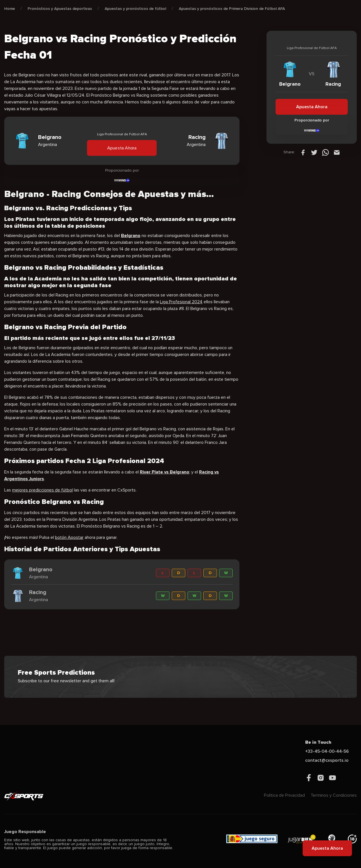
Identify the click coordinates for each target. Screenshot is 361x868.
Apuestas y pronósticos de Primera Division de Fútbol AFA (232, 9)
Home (10, 9)
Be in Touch (318, 742)
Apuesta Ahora (122, 148)
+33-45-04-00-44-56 (327, 751)
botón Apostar (69, 537)
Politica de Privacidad (284, 795)
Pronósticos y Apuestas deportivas (60, 9)
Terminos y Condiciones (334, 795)
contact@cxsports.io (327, 760)
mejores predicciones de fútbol (42, 490)
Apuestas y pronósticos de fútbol (135, 9)
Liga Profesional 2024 (181, 302)
